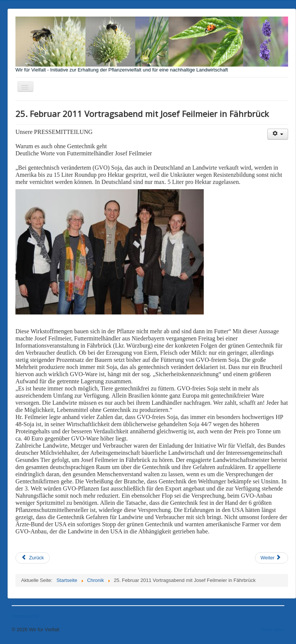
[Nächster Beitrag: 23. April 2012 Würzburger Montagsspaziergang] (272, 558)
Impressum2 (25, 616)
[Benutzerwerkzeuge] (278, 134)
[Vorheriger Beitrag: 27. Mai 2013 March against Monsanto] (33, 558)
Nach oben (272, 630)
